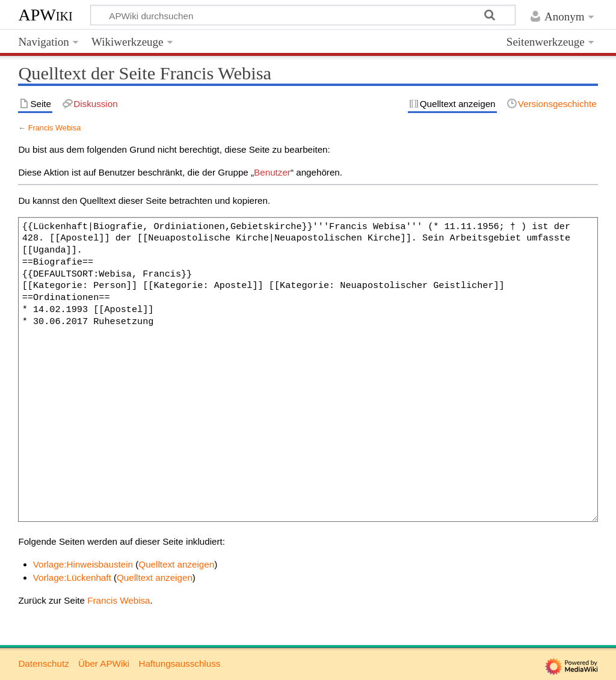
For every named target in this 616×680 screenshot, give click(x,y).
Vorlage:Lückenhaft (72, 577)
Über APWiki (104, 663)
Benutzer (272, 172)
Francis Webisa (55, 128)
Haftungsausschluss (179, 663)
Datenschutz (43, 663)
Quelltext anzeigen (176, 564)
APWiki (45, 15)
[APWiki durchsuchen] (303, 15)
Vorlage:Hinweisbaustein (83, 564)
